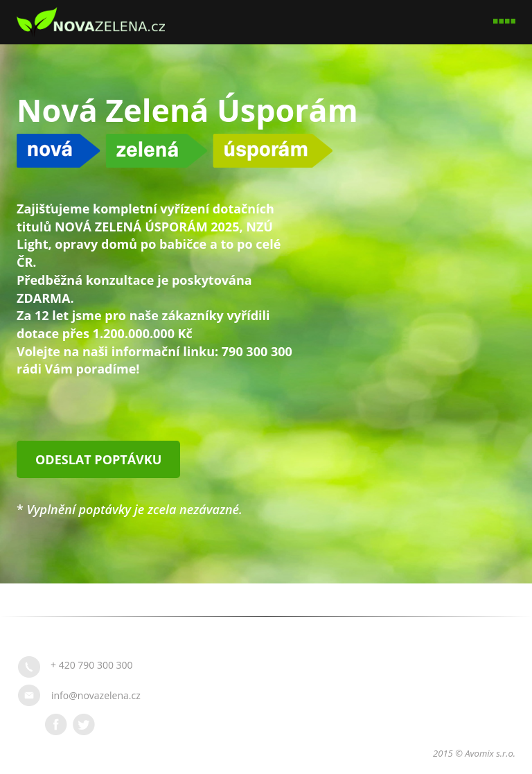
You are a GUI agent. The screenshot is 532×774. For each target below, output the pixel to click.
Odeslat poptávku (98, 459)
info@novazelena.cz (96, 695)
